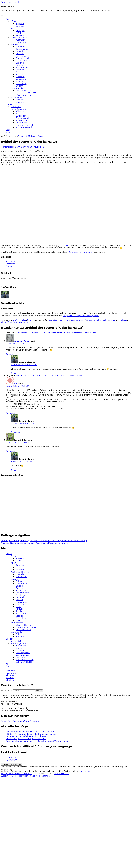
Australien (20, 40)
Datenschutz (12, 758)
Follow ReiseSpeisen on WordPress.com (20, 721)
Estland (19, 51)
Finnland (20, 54)
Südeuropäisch (23, 120)
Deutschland (22, 49)
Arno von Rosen (22, 341)
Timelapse (122, 320)
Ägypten (20, 24)
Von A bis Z (16, 107)
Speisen (10, 104)
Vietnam (20, 35)
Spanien (20, 81)
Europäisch (21, 116)
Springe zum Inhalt (10, 2)
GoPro (105, 320)
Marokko (20, 26)
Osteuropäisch (23, 118)
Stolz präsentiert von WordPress (16, 774)
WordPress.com (61, 774)
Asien (13, 28)
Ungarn (19, 86)
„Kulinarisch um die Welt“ (80, 252)
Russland (20, 77)
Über (8, 132)
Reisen (9, 19)
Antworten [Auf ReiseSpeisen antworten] (16, 373)
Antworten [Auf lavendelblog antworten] (11, 451)
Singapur (20, 31)
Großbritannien (23, 61)
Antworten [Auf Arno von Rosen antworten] (11, 354)
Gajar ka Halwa (94, 320)
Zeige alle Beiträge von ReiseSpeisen (81, 316)
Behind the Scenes (69, 320)
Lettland (20, 63)
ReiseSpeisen (7, 6)
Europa (14, 44)
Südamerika (17, 97)
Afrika (13, 21)
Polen (18, 72)
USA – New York (23, 95)
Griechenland (22, 58)
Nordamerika (17, 88)
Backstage (54, 320)
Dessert (82, 320)
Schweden (21, 79)
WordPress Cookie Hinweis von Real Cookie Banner (26, 776)
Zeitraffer (12, 322)
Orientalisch (21, 123)
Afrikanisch (21, 111)
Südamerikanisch (24, 127)
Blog (8, 130)
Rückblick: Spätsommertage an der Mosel (26, 739)
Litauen (19, 65)
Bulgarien (20, 47)
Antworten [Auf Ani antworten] (11, 413)
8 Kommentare (24, 322)
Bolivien (19, 100)
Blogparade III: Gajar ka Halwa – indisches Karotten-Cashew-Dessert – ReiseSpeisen (56, 333)
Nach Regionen (18, 109)
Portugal (20, 74)
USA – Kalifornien (24, 91)
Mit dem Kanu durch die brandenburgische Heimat (31, 734)
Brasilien (20, 102)
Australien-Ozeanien (21, 38)
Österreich (21, 70)
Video (4, 322)
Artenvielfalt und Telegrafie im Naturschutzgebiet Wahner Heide (37, 741)
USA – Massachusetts (26, 93)
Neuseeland (21, 42)
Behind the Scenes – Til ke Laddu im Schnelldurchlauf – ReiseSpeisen (49, 375)
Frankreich (21, 56)
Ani (16, 384)
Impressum (11, 760)
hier (67, 245)
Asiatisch (20, 114)
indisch (113, 320)
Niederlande (22, 67)
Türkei (19, 33)
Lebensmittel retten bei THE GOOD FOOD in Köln (30, 732)
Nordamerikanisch (25, 125)
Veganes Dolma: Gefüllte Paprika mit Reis (26, 736)
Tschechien (21, 84)
